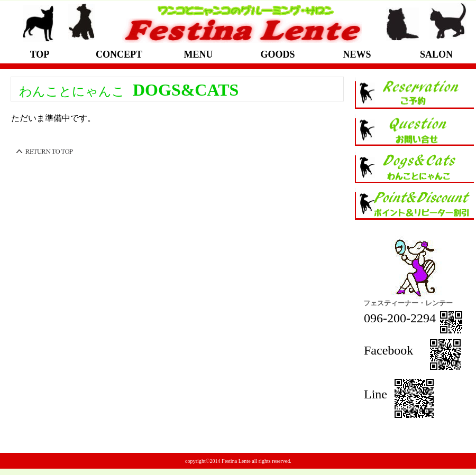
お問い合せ (414, 130)
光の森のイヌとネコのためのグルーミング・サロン (241, 23)
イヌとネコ (414, 167)
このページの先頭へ (45, 152)
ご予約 (414, 93)
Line (377, 394)
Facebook (396, 350)
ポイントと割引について (414, 204)
